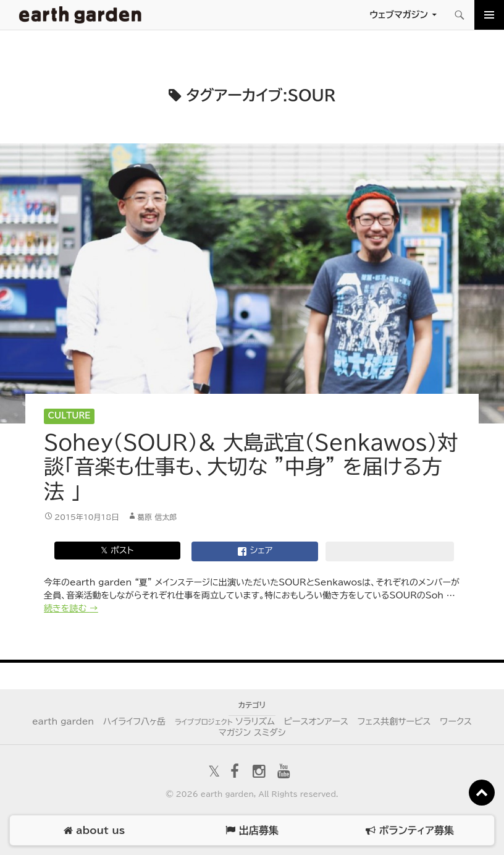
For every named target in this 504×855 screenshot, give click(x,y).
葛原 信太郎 (157, 517)
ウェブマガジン (399, 15)
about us (94, 831)
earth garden (63, 721)
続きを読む (71, 608)
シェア (255, 551)
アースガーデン (80, 15)
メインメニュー (489, 15)
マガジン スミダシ (252, 733)
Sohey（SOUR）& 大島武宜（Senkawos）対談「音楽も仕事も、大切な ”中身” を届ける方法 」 (251, 467)
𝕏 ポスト (117, 550)
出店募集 (252, 831)
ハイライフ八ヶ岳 (134, 721)
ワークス (456, 721)
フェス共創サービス (394, 721)
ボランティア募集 (409, 831)
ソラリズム (225, 721)
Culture (69, 416)
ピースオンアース (316, 721)
